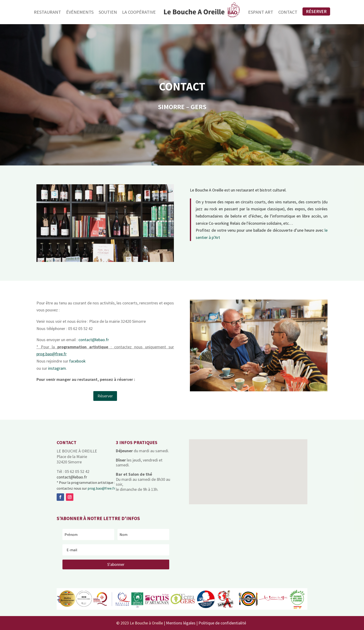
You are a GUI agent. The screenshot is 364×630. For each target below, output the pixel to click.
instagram (57, 368)
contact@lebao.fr (94, 340)
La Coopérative (139, 12)
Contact (288, 12)
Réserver (316, 11)
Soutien (108, 12)
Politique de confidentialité (222, 623)
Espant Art (261, 12)
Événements (80, 12)
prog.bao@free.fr (101, 488)
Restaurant (47, 12)
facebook (77, 361)
